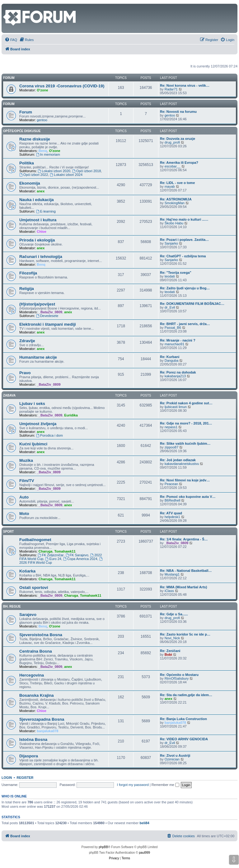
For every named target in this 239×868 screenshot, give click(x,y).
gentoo (42, 120)
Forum (9, 104)
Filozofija (28, 273)
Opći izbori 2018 (87, 171)
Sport (8, 532)
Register (25, 778)
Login (7, 778)
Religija (27, 289)
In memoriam (48, 154)
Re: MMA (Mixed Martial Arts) (183, 587)
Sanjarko (171, 243)
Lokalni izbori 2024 (66, 175)
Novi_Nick (172, 638)
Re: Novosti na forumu (178, 112)
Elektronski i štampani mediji (48, 324)
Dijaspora (29, 756)
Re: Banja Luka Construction (183, 719)
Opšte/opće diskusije (22, 131)
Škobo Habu (174, 223)
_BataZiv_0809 (50, 312)
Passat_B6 (173, 328)
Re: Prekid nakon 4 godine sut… (186, 403)
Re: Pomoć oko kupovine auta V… (188, 497)
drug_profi (172, 142)
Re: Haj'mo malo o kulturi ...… (184, 219)
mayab (170, 186)
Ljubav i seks (32, 404)
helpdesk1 (172, 517)
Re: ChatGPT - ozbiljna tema (183, 256)
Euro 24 (53, 559)
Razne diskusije (35, 139)
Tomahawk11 (65, 551)
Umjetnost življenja (38, 424)
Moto (24, 514)
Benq (43, 151)
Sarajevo (28, 615)
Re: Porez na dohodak (178, 372)
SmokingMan (175, 203)
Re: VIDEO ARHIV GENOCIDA (184, 739)
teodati (170, 276)
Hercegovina (32, 675)
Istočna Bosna (33, 739)
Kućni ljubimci (33, 444)
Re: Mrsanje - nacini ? (178, 340)
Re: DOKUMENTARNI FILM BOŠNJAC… (192, 304)
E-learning (46, 211)
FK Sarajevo (77, 555)
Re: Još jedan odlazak (178, 460)
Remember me (165, 785)
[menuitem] (11, 40)
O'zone (42, 90)
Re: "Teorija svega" (176, 273)
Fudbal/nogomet (35, 540)
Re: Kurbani (170, 357)
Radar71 (171, 89)
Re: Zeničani (170, 651)
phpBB (103, 847)
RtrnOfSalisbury (177, 678)
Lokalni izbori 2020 (54, 171)
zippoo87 (172, 447)
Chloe (42, 232)
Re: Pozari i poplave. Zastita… (184, 240)
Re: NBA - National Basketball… (186, 571)
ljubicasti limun (176, 407)
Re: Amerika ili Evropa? (179, 163)
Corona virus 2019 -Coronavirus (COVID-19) (62, 86)
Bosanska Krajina (37, 695)
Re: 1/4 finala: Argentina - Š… (184, 539)
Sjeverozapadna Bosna (42, 719)
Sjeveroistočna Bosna (41, 635)
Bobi (168, 654)
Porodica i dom (49, 435)
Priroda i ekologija (37, 240)
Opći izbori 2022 (34, 175)
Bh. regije (12, 606)
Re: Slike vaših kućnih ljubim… (185, 443)
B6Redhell (173, 500)
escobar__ (173, 166)
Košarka (27, 571)
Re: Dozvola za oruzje (178, 139)
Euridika (71, 415)
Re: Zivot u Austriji (175, 755)
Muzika (26, 460)
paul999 (145, 853)
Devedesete (47, 316)
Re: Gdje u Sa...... (174, 614)
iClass (169, 591)
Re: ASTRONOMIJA (176, 199)
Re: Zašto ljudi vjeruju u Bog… (185, 288)
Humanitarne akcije (38, 357)
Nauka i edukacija (37, 200)
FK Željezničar (51, 555)
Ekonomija (30, 183)
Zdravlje (27, 341)
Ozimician (172, 759)
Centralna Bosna (36, 651)
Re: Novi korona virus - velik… (185, 85)
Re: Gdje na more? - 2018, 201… (186, 423)
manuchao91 (175, 344)
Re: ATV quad (171, 513)
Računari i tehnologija (41, 257)
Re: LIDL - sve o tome (177, 183)
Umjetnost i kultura (38, 220)
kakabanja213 (175, 376)
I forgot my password (133, 785)
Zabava (9, 395)
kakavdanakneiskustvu (182, 464)
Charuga (46, 551)
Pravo (25, 373)
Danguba (172, 361)
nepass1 (171, 427)
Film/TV (27, 481)
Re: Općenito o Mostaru (179, 675)
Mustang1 (172, 574)
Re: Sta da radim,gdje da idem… (186, 695)
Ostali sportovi (34, 588)
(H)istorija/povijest (37, 304)
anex (41, 191)
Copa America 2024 (80, 559)
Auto (24, 497)
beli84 (145, 823)
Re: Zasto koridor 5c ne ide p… (185, 634)
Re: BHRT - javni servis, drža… (185, 324)
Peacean (171, 484)
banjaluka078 (47, 731)
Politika (27, 163)
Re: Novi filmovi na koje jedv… (185, 480)
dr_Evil (170, 307)
